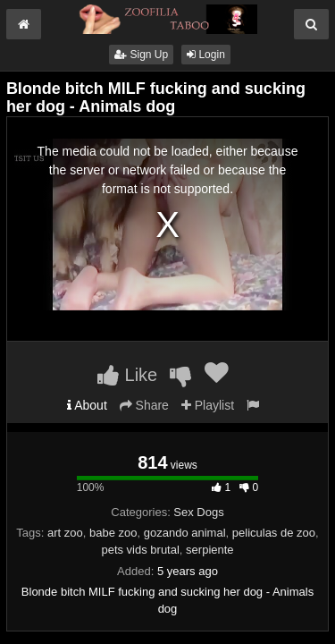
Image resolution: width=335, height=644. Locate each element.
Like (127, 375)
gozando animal (185, 533)
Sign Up (141, 55)
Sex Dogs (198, 512)
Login (206, 55)
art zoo (65, 533)
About (87, 405)
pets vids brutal (140, 550)
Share (144, 405)
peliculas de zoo (274, 533)
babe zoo (113, 533)
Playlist (208, 405)
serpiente (209, 550)
